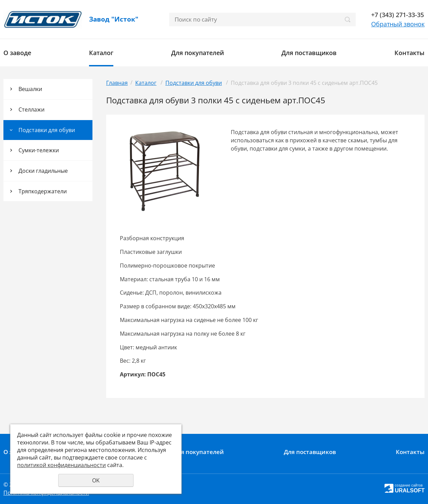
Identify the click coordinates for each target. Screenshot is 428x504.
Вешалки (30, 89)
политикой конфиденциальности (61, 465)
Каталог (101, 53)
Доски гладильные (43, 171)
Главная (117, 83)
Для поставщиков (309, 53)
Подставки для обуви (47, 130)
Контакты (410, 53)
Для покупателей (198, 53)
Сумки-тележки (39, 150)
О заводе (17, 53)
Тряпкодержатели (43, 191)
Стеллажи (32, 109)
